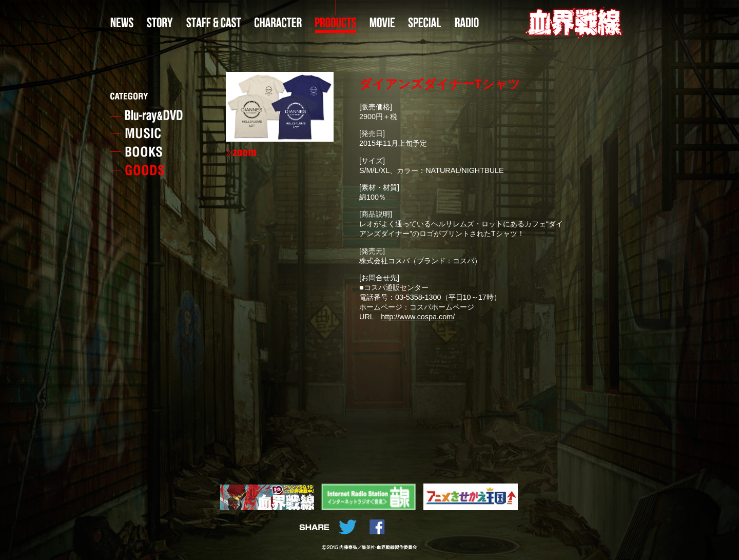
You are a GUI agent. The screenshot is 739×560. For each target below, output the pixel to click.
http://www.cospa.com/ (418, 317)
